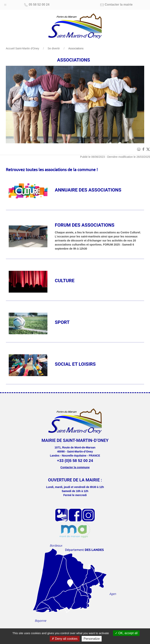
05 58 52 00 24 (37, 5)
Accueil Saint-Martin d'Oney (22, 48)
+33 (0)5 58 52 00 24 (75, 461)
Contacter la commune (75, 467)
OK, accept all (126, 633)
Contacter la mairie (116, 5)
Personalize (92, 639)
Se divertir (54, 48)
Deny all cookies (65, 639)
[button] (5, 4)
